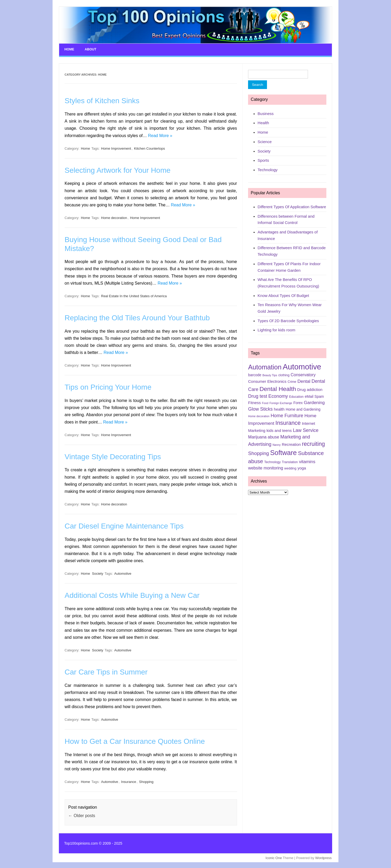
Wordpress (323, 857)
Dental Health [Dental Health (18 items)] (278, 388)
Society (98, 573)
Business (266, 113)
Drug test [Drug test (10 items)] (258, 396)
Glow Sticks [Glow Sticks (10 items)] (260, 409)
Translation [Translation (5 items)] (290, 462)
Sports (263, 160)
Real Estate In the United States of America (134, 296)
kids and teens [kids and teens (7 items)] (279, 430)
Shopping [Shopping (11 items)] (258, 453)
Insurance (129, 781)
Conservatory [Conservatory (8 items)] (303, 375)
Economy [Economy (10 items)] (278, 396)
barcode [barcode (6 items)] (255, 375)
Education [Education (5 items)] (296, 396)
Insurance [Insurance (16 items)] (288, 422)
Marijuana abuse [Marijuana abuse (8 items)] (264, 436)
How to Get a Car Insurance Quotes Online (135, 741)
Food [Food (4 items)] (265, 402)
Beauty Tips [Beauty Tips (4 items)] (270, 375)
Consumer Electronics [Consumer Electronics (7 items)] (267, 381)
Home (69, 49)
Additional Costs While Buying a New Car (132, 595)
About (90, 49)
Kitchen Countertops (150, 148)
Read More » (160, 135)
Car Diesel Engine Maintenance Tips (124, 525)
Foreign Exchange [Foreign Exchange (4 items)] (281, 402)
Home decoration (114, 217)
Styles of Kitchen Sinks (102, 100)
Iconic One (274, 857)
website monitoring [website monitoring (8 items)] (266, 467)
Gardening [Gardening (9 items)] (314, 402)
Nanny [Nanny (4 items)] (277, 444)
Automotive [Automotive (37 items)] (302, 366)
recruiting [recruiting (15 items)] (313, 443)
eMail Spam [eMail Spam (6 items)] (314, 396)
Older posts (82, 815)
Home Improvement (116, 148)
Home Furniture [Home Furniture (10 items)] (287, 415)
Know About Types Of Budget (283, 295)
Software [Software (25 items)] (284, 452)
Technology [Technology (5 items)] (273, 462)
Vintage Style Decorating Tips (113, 456)
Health (263, 122)
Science (264, 141)
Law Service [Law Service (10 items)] (306, 430)
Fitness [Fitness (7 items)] (254, 402)
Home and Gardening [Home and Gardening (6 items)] (303, 409)
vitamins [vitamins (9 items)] (307, 461)
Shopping (146, 781)
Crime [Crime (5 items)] (292, 381)
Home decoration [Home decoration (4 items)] (259, 416)
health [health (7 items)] (279, 409)
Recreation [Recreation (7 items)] (291, 444)
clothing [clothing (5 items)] (284, 375)
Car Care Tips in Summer (106, 671)
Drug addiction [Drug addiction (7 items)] (310, 389)
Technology (267, 169)
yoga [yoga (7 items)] (302, 468)
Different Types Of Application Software (292, 206)
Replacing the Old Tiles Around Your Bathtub (137, 317)
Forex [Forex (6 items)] (298, 402)
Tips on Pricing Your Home (108, 387)
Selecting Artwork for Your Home (118, 170)
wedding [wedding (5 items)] (290, 468)
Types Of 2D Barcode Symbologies (288, 320)
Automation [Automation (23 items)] (265, 367)
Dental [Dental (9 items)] (304, 381)
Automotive (123, 573)
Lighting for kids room (276, 330)
